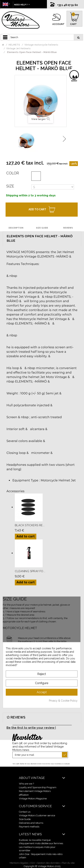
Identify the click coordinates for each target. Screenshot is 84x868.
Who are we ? (26, 784)
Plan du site (68, 863)
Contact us (25, 812)
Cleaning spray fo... (30, 571)
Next (64, 139)
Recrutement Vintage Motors (35, 791)
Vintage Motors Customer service (37, 815)
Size (10, 186)
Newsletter (27, 738)
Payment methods (29, 827)
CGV (33, 863)
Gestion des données (48, 863)
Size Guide (25, 819)
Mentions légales (19, 863)
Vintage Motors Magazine (33, 799)
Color (13, 173)
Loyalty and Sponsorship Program (38, 787)
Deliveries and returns (31, 823)
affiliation (24, 795)
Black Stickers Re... (30, 525)
